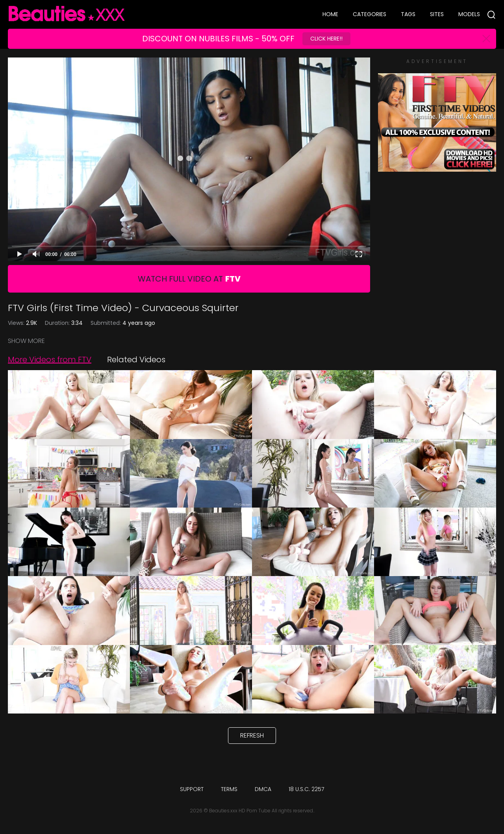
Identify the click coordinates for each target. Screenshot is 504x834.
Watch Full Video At (189, 279)
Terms (229, 789)
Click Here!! (326, 39)
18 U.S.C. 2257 (306, 789)
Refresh (252, 735)
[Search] (491, 15)
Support (192, 789)
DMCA (263, 789)
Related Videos (136, 360)
